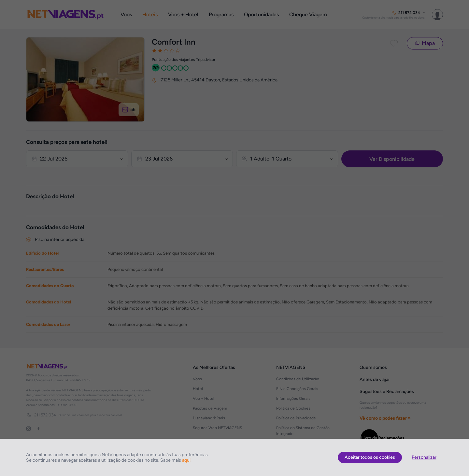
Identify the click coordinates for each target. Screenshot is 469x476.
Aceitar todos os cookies (370, 457)
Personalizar (424, 457)
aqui (186, 460)
